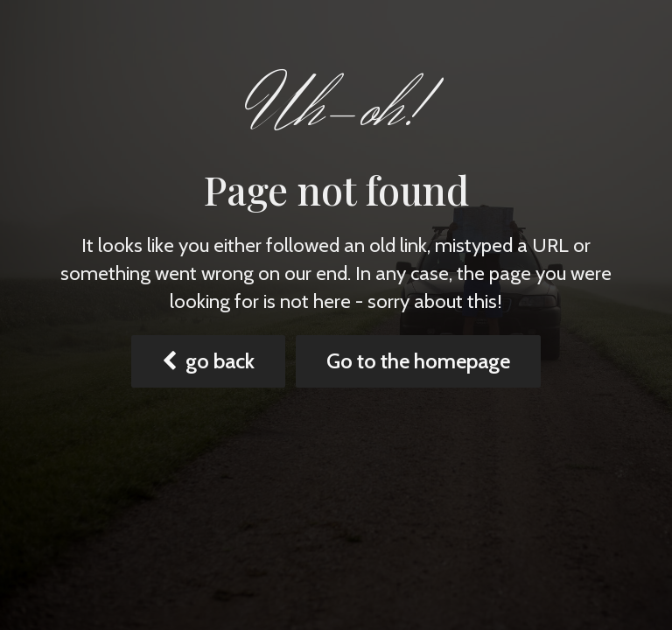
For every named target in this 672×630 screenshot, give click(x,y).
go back (208, 361)
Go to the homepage (418, 361)
